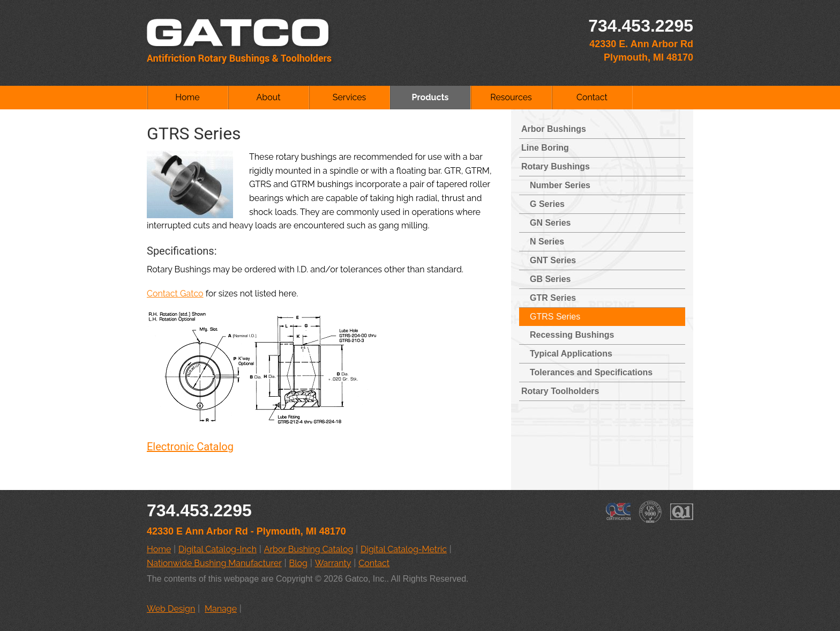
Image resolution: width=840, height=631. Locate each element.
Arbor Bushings (554, 129)
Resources (511, 97)
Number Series (560, 185)
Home (187, 97)
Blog (298, 563)
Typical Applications (571, 354)
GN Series (550, 223)
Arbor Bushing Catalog (309, 549)
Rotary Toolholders (560, 391)
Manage (221, 609)
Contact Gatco (175, 294)
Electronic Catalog (190, 447)
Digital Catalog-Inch (217, 549)
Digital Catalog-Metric (404, 549)
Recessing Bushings (572, 335)
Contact (592, 97)
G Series (547, 204)
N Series (547, 242)
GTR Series (553, 298)
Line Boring (545, 148)
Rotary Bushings (556, 166)
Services (350, 97)
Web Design (171, 609)
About (268, 97)
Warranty (333, 563)
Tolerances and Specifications (591, 372)
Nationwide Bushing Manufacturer (214, 563)
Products (430, 97)
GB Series (550, 279)
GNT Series (553, 260)
